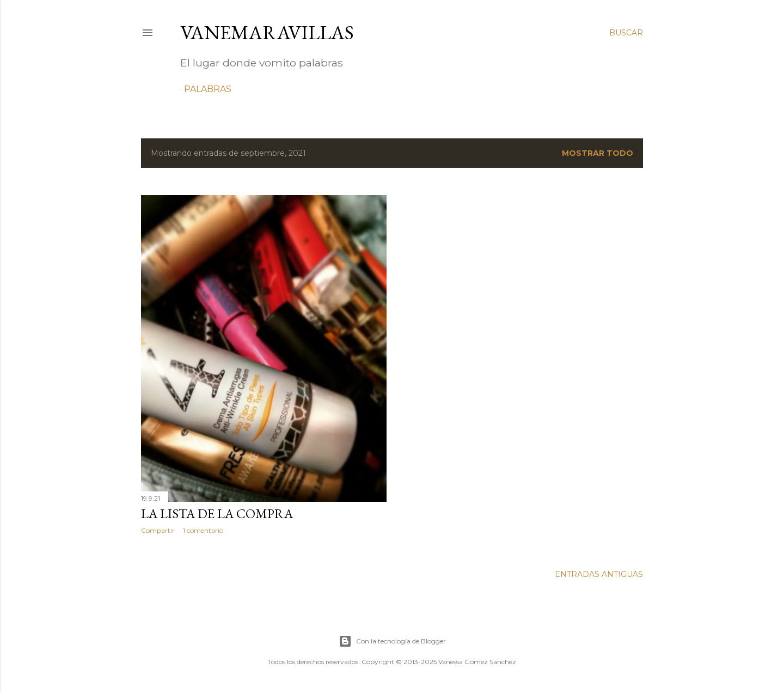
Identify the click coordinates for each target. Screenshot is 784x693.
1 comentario (203, 530)
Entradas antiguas (599, 574)
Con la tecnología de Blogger (392, 641)
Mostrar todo (598, 153)
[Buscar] (626, 33)
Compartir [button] (158, 530)
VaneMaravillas (267, 32)
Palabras (208, 89)
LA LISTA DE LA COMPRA (217, 513)
